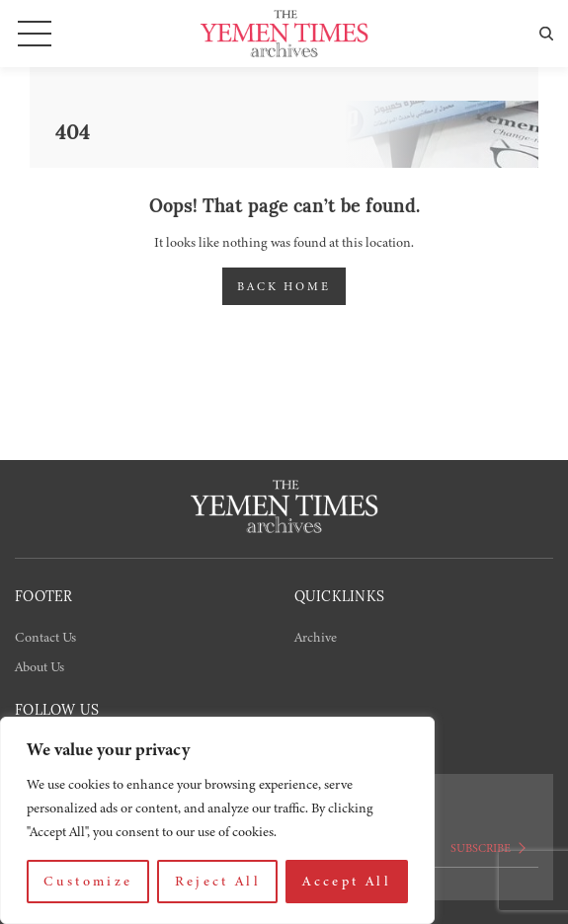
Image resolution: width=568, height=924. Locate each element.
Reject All (218, 881)
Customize (88, 881)
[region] (217, 820)
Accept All (347, 881)
